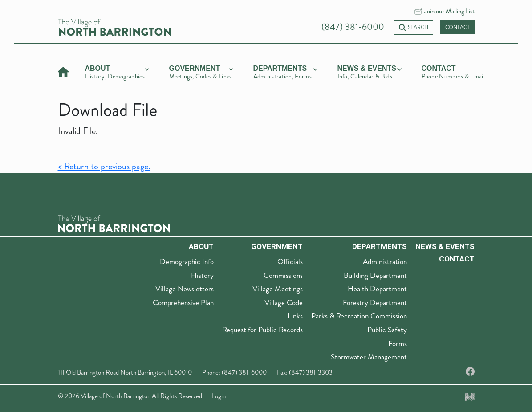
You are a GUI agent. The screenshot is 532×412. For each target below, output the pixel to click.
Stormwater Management (369, 357)
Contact (457, 27)
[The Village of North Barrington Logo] (114, 223)
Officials (290, 261)
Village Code (284, 302)
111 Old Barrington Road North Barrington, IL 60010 (125, 372)
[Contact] (454, 71)
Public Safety (387, 330)
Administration (385, 261)
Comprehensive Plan (183, 302)
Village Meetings (278, 289)
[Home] (63, 71)
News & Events (445, 246)
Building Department (375, 275)
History (202, 275)
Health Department (377, 289)
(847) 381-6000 (353, 27)
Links (295, 316)
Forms (398, 343)
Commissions (283, 275)
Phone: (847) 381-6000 (234, 372)
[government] (201, 71)
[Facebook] (470, 372)
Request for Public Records (262, 330)
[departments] (285, 71)
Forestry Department (375, 302)
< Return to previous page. (104, 166)
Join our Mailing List (449, 11)
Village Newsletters (185, 289)
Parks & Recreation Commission (359, 316)
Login (219, 396)
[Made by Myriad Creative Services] (470, 396)
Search (414, 27)
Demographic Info (187, 261)
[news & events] (370, 71)
